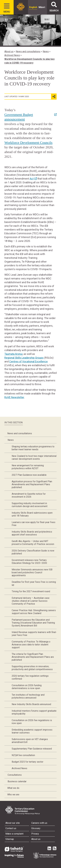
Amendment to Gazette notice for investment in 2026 (29, 495)
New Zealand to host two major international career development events (34, 457)
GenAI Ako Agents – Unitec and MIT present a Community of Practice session (33, 543)
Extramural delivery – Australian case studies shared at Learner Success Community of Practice (31, 601)
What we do (13, 788)
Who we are (13, 795)
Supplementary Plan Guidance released (32, 749)
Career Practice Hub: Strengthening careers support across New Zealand (34, 612)
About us (9, 51)
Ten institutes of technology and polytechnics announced (28, 696)
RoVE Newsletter (14, 397)
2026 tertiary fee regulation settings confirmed (30, 677)
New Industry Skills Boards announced (31, 704)
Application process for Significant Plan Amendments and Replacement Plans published (32, 484)
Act (32, 179)
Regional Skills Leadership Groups (24, 358)
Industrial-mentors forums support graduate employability (34, 712)
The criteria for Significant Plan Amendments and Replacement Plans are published (33, 657)
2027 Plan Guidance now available (29, 475)
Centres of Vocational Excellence (28, 361)
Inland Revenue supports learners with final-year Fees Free (34, 634)
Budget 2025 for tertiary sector (28, 762)
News (46, 51)
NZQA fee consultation (23, 755)
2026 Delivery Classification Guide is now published (33, 552)
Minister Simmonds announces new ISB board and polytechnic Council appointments (32, 572)
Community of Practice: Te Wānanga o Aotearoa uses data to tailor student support (31, 645)
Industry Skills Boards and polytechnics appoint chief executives (32, 533)
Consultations (15, 775)
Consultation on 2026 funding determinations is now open (27, 687)
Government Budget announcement (19, 117)
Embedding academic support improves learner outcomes (32, 731)
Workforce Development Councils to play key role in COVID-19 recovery (29, 61)
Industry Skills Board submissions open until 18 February (32, 514)
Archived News (12, 55)
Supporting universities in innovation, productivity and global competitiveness (32, 668)
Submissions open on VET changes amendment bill (30, 741)
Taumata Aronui (13, 354)
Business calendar (17, 781)
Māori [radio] (42, 7)
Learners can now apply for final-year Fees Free (33, 524)
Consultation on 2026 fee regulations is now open (32, 722)
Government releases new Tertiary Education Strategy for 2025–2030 (29, 562)
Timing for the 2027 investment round (31, 591)
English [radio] (33, 7)
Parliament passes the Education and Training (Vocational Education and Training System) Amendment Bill (33, 623)
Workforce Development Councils (28, 143)
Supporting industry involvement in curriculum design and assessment (30, 505)
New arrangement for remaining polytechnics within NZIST (28, 467)
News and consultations (28, 51)
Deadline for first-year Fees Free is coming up (34, 583)
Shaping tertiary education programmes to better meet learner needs (33, 448)
